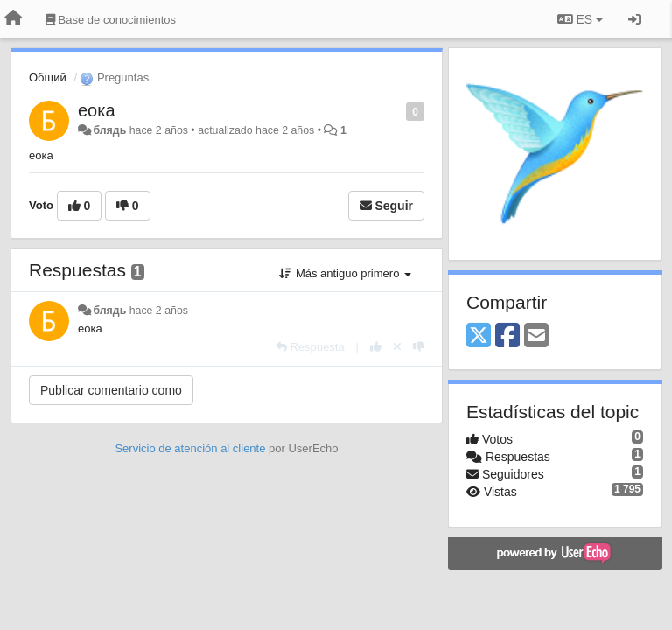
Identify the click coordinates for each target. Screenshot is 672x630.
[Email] (536, 336)
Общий (48, 77)
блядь (109, 130)
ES (580, 19)
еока (97, 110)
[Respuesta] (310, 347)
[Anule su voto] (397, 347)
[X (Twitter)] (479, 336)
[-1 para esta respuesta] (419, 347)
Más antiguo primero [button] (345, 273)
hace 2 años (159, 311)
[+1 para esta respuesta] (376, 347)
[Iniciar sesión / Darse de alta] (634, 19)
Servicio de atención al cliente (192, 448)
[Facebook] (507, 336)
